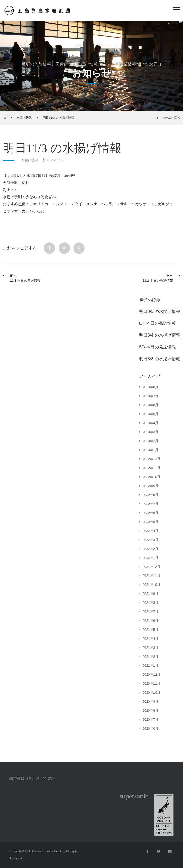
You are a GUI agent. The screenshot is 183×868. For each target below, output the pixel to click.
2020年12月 (151, 675)
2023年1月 (150, 450)
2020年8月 (150, 710)
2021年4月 (150, 639)
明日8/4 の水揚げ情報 (160, 335)
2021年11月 (151, 576)
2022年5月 (150, 522)
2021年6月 (150, 621)
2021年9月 (150, 594)
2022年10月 (151, 477)
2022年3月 (150, 540)
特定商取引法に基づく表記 (32, 779)
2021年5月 (150, 630)
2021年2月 (150, 657)
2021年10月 (151, 585)
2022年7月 (150, 504)
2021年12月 (151, 567)
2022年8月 (150, 495)
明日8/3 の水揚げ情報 (160, 359)
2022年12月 (151, 459)
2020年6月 (150, 728)
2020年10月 (151, 693)
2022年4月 (150, 531)
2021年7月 (150, 612)
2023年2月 (150, 441)
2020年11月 (151, 684)
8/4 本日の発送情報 (157, 323)
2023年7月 (150, 396)
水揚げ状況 (24, 118)
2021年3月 (150, 648)
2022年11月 (151, 468)
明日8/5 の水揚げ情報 (160, 311)
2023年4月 (150, 423)
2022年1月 (150, 558)
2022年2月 (150, 549)
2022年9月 (150, 486)
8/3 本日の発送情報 (157, 347)
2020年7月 (150, 719)
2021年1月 (150, 666)
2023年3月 (150, 432)
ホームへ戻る (168, 118)
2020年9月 (150, 701)
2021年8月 (150, 603)
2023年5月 (150, 414)
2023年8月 (150, 387)
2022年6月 (150, 513)
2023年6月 (150, 405)
